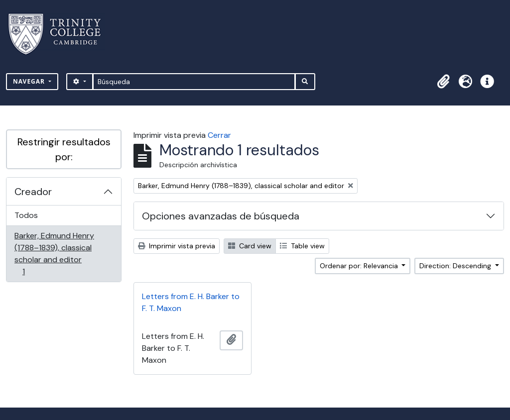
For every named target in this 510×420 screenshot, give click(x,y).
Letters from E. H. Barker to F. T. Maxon (191, 302)
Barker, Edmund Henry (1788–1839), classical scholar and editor (54, 254)
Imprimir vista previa (177, 246)
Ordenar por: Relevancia (360, 266)
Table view (302, 246)
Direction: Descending (456, 266)
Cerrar (219, 135)
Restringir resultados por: (64, 149)
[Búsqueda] (194, 82)
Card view (250, 246)
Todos (26, 215)
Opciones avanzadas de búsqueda (221, 216)
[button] (443, 82)
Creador (33, 192)
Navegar (30, 81)
